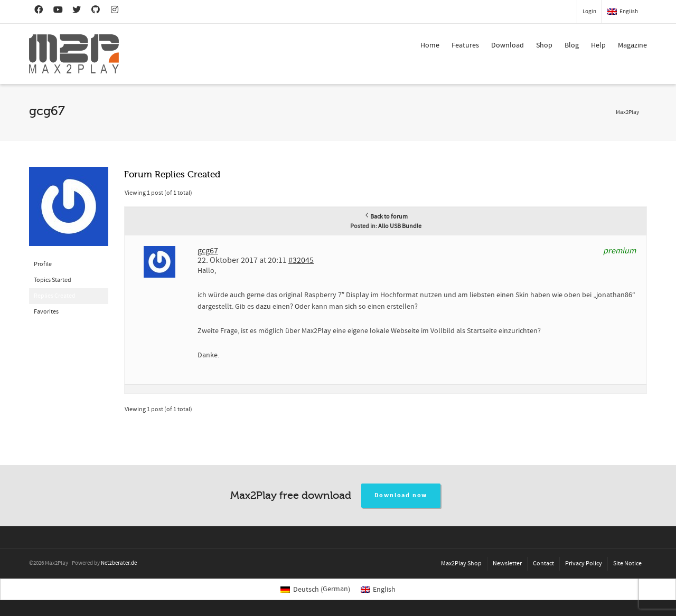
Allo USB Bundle (400, 226)
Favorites (46, 312)
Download (508, 45)
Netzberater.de (119, 563)
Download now (401, 495)
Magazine (632, 45)
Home (430, 45)
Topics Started (53, 280)
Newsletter (507, 563)
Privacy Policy (584, 563)
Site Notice (627, 563)
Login (589, 12)
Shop (544, 45)
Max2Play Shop (461, 563)
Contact (543, 563)
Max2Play (627, 112)
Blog (572, 45)
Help (598, 45)
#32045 (301, 260)
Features (465, 45)
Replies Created (55, 296)
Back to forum (386, 217)
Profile (43, 264)
